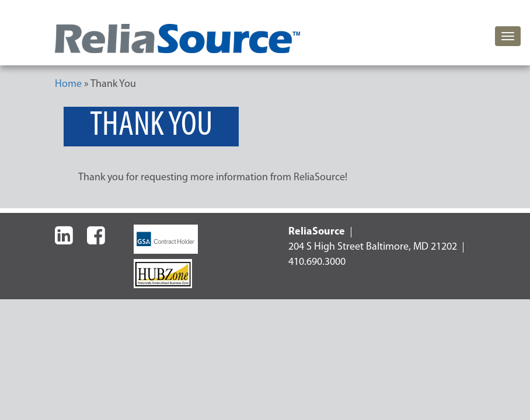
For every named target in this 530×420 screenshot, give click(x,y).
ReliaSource (317, 232)
